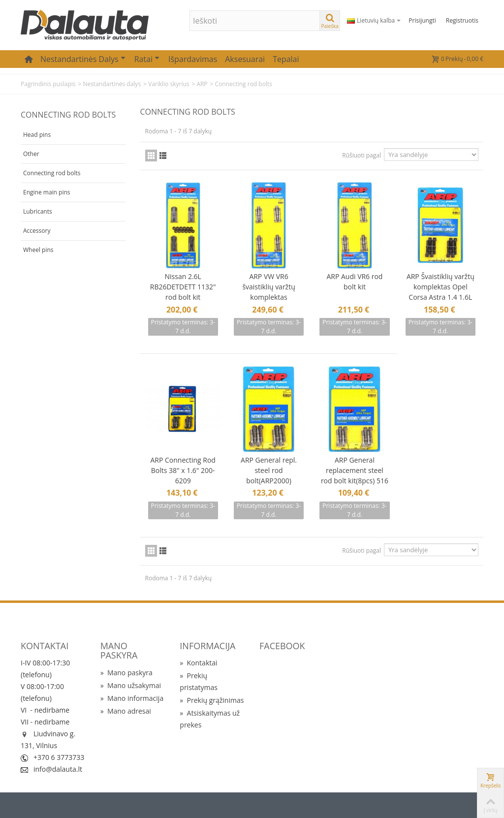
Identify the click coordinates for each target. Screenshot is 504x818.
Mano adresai (126, 711)
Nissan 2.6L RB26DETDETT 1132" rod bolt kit (183, 287)
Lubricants (38, 211)
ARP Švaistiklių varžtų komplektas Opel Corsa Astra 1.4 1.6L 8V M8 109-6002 (441, 292)
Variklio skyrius (169, 84)
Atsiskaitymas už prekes (210, 719)
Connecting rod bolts (52, 173)
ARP (202, 84)
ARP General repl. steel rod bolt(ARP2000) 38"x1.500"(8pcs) (269, 475)
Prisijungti (422, 20)
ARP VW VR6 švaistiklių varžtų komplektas (268, 287)
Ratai (147, 59)
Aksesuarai (245, 59)
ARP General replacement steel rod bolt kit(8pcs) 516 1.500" (355, 475)
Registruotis (462, 20)
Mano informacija (132, 698)
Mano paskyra (126, 673)
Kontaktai (198, 663)
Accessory (37, 231)
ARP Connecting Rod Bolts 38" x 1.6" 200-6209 (183, 470)
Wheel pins (38, 250)
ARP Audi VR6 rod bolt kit (354, 282)
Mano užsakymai (131, 685)
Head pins (37, 135)
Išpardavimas (193, 59)
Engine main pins (47, 192)
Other (31, 154)
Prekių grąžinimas (212, 700)
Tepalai (286, 59)
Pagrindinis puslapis (48, 84)
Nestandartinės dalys (83, 59)
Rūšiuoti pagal (362, 155)
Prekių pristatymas (199, 681)
